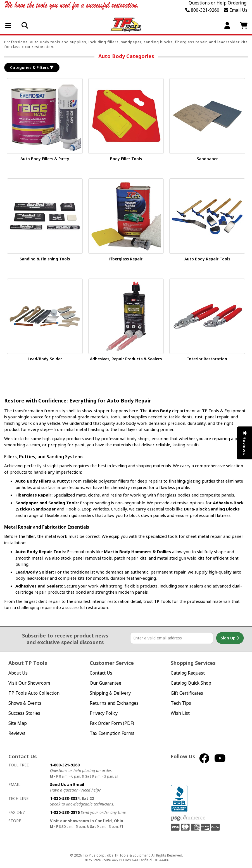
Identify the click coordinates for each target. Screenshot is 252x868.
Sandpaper (207, 159)
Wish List (180, 713)
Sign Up (230, 638)
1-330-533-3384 (65, 798)
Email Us (236, 10)
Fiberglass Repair (126, 259)
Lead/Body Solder (45, 359)
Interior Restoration (207, 359)
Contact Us (101, 673)
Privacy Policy (104, 713)
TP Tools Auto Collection (34, 693)
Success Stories (24, 713)
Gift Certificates (187, 693)
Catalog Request (188, 673)
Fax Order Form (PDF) (112, 723)
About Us (18, 673)
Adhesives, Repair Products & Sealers (126, 359)
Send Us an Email (67, 784)
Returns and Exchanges (114, 703)
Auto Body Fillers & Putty (45, 159)
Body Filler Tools (126, 159)
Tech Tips (181, 703)
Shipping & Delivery (110, 693)
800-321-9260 (202, 10)
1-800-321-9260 (65, 765)
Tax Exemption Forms (112, 733)
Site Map (18, 723)
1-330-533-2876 (65, 812)
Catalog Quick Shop (191, 683)
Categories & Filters (32, 68)
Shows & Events (25, 703)
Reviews (17, 733)
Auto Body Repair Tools (207, 259)
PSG (188, 818)
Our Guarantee (105, 683)
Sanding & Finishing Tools (45, 259)
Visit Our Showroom (29, 683)
